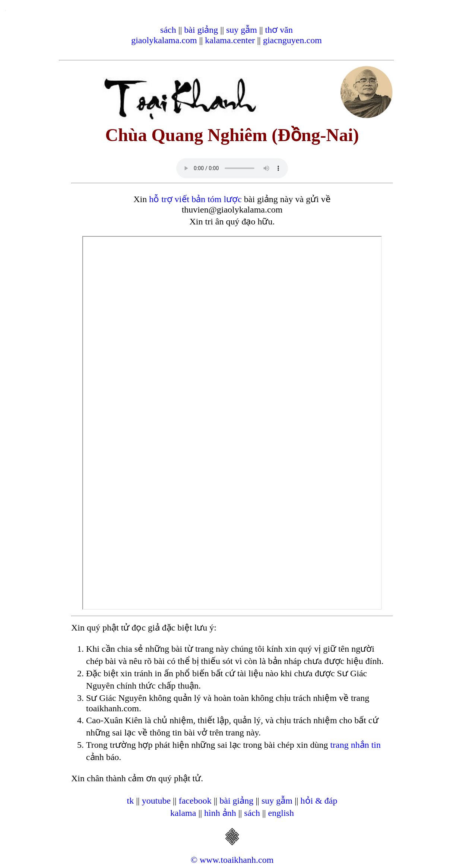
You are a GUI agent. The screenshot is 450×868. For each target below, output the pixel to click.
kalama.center (230, 40)
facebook (195, 801)
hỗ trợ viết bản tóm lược (195, 199)
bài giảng (201, 30)
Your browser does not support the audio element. (232, 168)
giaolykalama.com (164, 40)
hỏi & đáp (319, 801)
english (281, 813)
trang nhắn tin (355, 745)
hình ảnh (220, 813)
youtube (156, 801)
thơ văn (279, 30)
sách (168, 30)
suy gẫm (242, 30)
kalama (183, 813)
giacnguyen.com (292, 40)
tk (130, 801)
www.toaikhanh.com (237, 860)
